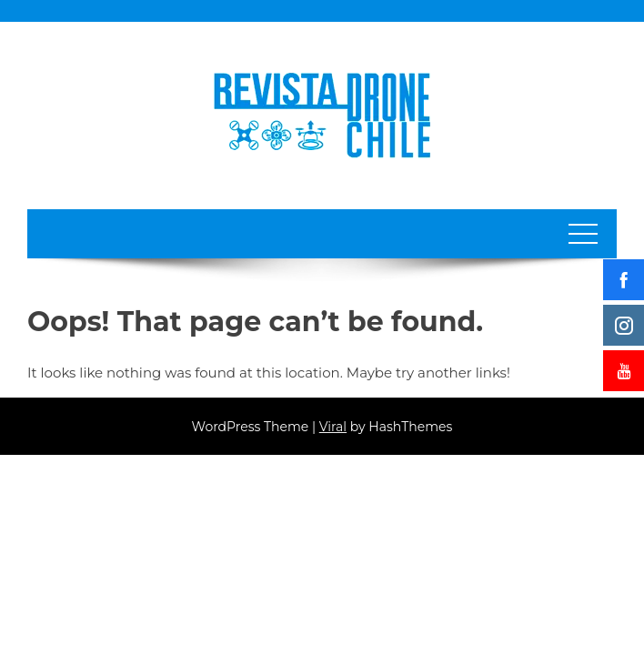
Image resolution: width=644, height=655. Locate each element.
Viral (333, 427)
